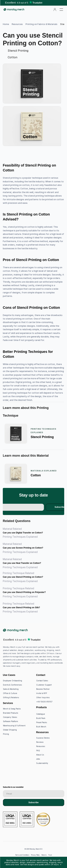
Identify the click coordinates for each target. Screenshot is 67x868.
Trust (50, 855)
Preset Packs (42, 722)
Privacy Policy (35, 855)
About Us (40, 755)
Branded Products (10, 713)
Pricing (6, 734)
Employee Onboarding (13, 681)
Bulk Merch (41, 727)
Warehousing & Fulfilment (14, 726)
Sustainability (42, 763)
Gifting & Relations (11, 697)
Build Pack (41, 718)
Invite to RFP (42, 693)
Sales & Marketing (11, 689)
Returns (44, 855)
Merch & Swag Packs (12, 709)
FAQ (38, 750)
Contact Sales (42, 681)
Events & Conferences (12, 685)
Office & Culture (10, 693)
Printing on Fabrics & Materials (41, 24)
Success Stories (43, 738)
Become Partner (43, 689)
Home (6, 24)
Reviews (40, 742)
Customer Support (44, 685)
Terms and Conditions (22, 855)
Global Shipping (10, 730)
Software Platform (10, 721)
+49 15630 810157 (44, 702)
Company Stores (10, 717)
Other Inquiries (43, 697)
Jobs (38, 759)
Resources (17, 24)
